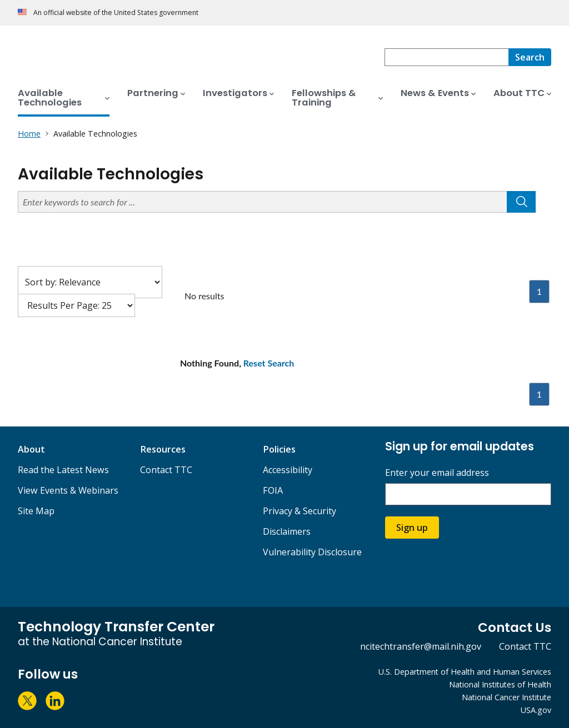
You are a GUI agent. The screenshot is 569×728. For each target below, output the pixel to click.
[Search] (530, 57)
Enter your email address (437, 473)
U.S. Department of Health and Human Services (465, 672)
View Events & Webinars (68, 490)
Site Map (36, 511)
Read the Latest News (63, 470)
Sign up (412, 528)
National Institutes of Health (500, 684)
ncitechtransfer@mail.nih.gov (421, 646)
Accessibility (288, 470)
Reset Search (269, 363)
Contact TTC (166, 470)
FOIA (273, 490)
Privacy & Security (300, 511)
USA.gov (536, 710)
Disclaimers (287, 531)
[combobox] (446, 57)
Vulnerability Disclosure (312, 552)
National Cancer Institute (506, 697)
